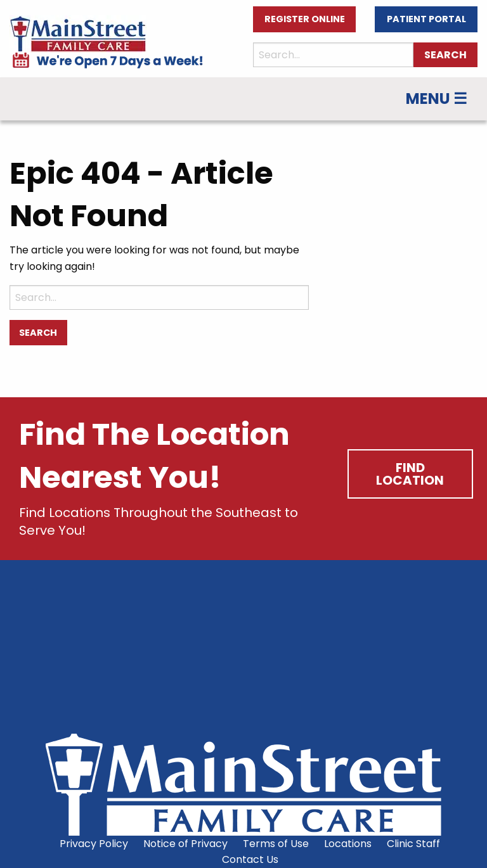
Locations (348, 844)
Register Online (305, 19)
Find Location (410, 474)
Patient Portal (426, 19)
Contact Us (250, 859)
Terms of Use (276, 844)
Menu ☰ (437, 99)
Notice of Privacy (185, 844)
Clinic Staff (413, 844)
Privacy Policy (94, 844)
